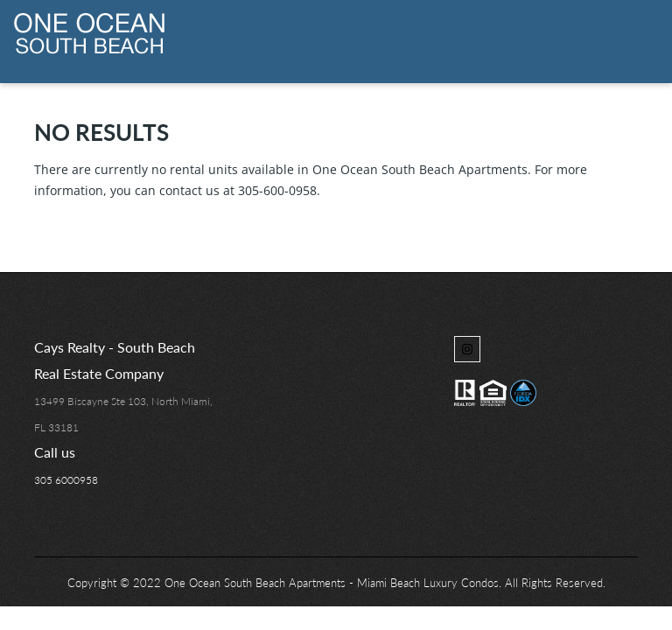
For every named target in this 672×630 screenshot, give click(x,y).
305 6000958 (66, 480)
